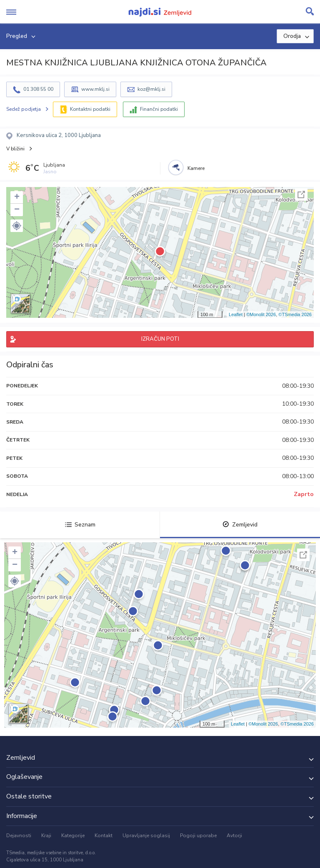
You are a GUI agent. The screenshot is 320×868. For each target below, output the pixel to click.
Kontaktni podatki (90, 109)
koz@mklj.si (151, 89)
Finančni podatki (159, 109)
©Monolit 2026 (261, 314)
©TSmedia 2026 (295, 314)
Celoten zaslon (301, 195)
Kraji (46, 836)
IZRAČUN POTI (160, 339)
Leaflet (236, 314)
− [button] (17, 210)
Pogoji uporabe (198, 836)
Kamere (196, 168)
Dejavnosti (19, 836)
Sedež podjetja (24, 109)
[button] (17, 226)
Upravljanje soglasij (146, 836)
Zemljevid (240, 525)
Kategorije (73, 836)
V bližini (15, 149)
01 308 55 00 (38, 89)
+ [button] (17, 197)
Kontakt (104, 836)
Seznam (80, 525)
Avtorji (234, 836)
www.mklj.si (95, 89)
